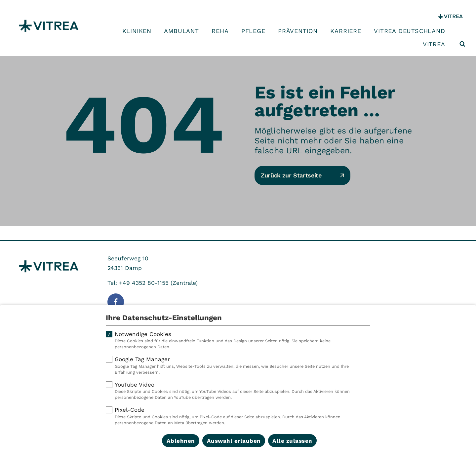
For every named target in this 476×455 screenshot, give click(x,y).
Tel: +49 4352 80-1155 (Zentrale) (153, 283)
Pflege (253, 31)
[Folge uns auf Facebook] (116, 302)
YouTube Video (238, 391)
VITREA (434, 44)
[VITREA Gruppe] (450, 16)
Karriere (346, 31)
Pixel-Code (238, 416)
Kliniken (137, 31)
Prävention (298, 31)
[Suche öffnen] (462, 44)
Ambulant (181, 31)
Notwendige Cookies (238, 340)
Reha (220, 31)
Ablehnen (181, 441)
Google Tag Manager (238, 365)
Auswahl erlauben (234, 441)
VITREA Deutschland (409, 31)
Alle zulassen (292, 441)
